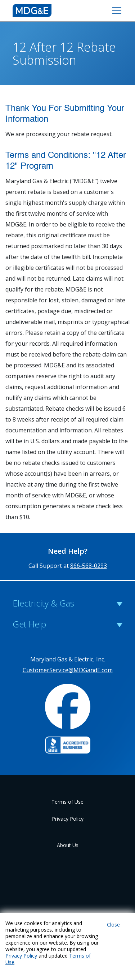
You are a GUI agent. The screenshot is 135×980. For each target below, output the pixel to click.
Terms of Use (67, 802)
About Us (68, 845)
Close (113, 925)
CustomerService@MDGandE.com (68, 670)
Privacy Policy (68, 819)
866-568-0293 (89, 566)
